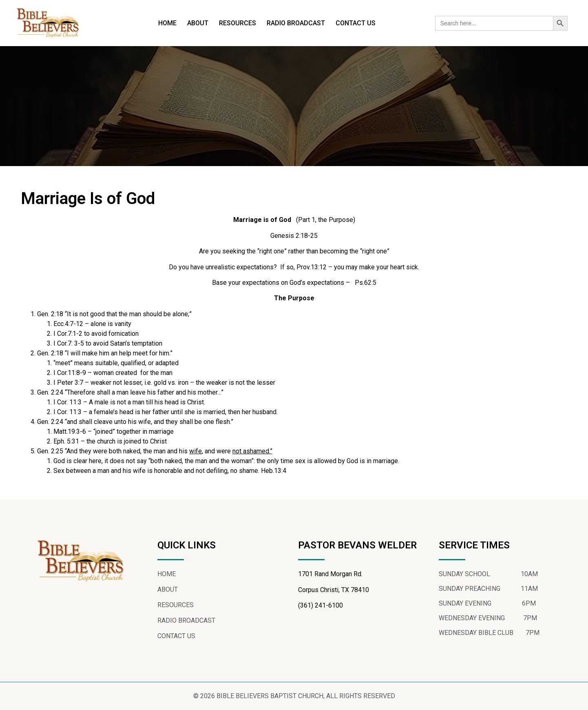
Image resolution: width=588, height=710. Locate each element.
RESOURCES (238, 23)
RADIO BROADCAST (296, 23)
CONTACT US (356, 23)
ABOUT (198, 23)
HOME (167, 23)
